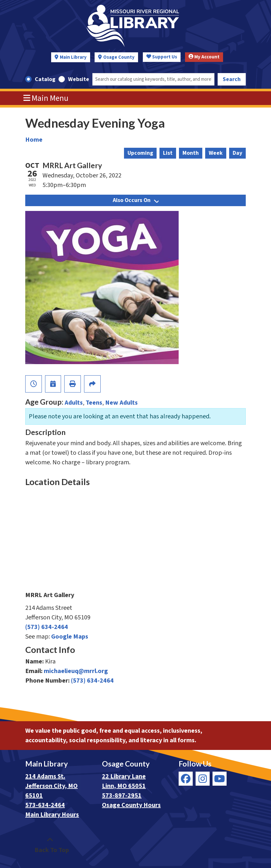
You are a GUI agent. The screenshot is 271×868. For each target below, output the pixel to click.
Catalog (45, 79)
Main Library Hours (52, 815)
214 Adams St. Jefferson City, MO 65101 (51, 786)
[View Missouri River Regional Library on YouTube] (220, 779)
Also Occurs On (136, 200)
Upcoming (140, 153)
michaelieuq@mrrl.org (76, 671)
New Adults (121, 403)
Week (216, 153)
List (168, 153)
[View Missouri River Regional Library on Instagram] (203, 779)
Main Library (73, 57)
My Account (204, 57)
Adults (74, 403)
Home (34, 140)
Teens (94, 403)
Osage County (119, 57)
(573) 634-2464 (47, 627)
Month (191, 153)
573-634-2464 (45, 805)
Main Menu (46, 98)
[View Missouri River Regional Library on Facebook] (186, 779)
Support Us (162, 57)
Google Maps (70, 637)
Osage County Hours (131, 805)
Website (79, 79)
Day (237, 153)
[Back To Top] (50, 845)
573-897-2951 (122, 796)
